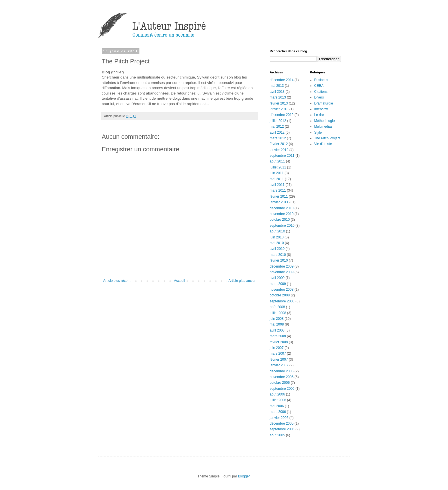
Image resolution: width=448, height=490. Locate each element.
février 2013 (279, 103)
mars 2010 (278, 255)
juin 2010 (277, 237)
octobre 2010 (280, 220)
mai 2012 (277, 126)
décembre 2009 (282, 266)
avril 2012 (277, 132)
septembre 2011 (282, 156)
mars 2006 (278, 412)
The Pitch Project (327, 138)
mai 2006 (277, 406)
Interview (321, 109)
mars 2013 (278, 97)
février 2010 (279, 260)
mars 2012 (278, 138)
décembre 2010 (282, 208)
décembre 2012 (282, 115)
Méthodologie (325, 121)
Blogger (244, 476)
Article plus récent (117, 281)
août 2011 (277, 161)
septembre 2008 (282, 301)
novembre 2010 (282, 214)
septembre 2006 (282, 389)
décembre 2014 (282, 80)
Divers (319, 97)
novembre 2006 (282, 377)
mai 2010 (277, 243)
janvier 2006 (279, 418)
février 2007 (279, 360)
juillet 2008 (278, 313)
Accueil (180, 281)
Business (321, 80)
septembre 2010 (282, 226)
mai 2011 (277, 179)
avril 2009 (277, 278)
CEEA (319, 86)
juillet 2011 (278, 167)
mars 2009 (278, 284)
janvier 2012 (279, 150)
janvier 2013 (279, 109)
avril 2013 (277, 92)
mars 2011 (278, 190)
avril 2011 (277, 185)
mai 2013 (277, 86)
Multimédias (323, 126)
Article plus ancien (242, 281)
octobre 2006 (280, 383)
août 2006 (277, 394)
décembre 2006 (282, 371)
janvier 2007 (279, 365)
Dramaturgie (324, 103)
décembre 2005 (282, 423)
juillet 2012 (278, 121)
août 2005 (277, 435)
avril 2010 (277, 249)
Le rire (319, 115)
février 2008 (279, 342)
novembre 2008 (282, 290)
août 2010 (277, 231)
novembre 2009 (282, 272)
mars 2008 (278, 336)
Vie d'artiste (323, 144)
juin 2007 (277, 348)
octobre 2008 (280, 295)
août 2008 (277, 307)
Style (318, 132)
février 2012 (279, 144)
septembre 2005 (282, 429)
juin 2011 (277, 173)
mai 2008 (277, 324)
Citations (321, 92)
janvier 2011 (279, 202)
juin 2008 (277, 319)
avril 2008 (277, 330)
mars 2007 (278, 354)
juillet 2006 (278, 400)
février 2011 (279, 196)
